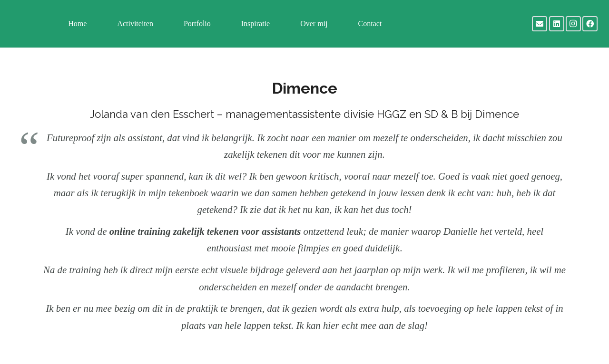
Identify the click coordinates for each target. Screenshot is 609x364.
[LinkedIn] (557, 24)
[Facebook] (590, 24)
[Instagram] (573, 24)
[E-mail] (540, 24)
